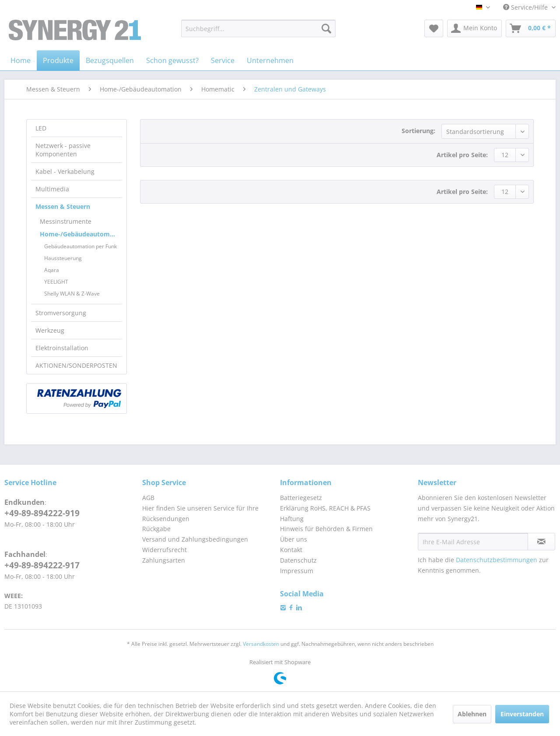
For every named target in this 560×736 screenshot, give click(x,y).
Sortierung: (418, 131)
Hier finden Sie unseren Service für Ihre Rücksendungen (200, 513)
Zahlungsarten (164, 560)
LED (41, 128)
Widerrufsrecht (164, 550)
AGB (148, 498)
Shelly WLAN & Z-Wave (72, 294)
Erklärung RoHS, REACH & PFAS (325, 508)
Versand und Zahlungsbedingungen (195, 539)
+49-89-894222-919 (42, 513)
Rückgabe (156, 529)
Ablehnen (472, 714)
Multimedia (52, 189)
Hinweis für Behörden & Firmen (326, 529)
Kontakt (291, 550)
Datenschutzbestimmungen (497, 560)
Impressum (297, 571)
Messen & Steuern (63, 206)
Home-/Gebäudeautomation (81, 234)
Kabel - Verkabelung (65, 171)
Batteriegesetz (301, 498)
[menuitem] (258, 28)
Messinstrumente (66, 221)
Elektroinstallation (62, 348)
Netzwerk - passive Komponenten (63, 150)
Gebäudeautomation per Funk (80, 246)
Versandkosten (261, 644)
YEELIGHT (56, 282)
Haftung (292, 519)
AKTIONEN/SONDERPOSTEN (76, 365)
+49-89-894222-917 (42, 565)
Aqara (52, 270)
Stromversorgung (61, 313)
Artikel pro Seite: (462, 155)
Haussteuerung (63, 258)
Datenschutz (298, 560)
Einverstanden (522, 714)
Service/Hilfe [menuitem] (526, 7)
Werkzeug (50, 330)
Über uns (294, 539)
